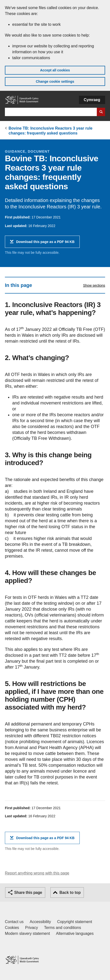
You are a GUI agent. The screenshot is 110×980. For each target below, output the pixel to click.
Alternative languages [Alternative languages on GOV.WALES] (75, 933)
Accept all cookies (55, 70)
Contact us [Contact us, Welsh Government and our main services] (14, 922)
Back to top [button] (70, 893)
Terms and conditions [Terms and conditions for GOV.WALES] (62, 928)
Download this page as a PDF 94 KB (45, 244)
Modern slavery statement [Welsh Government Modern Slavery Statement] (27, 933)
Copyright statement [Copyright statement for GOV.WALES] (75, 922)
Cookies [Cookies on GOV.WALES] (12, 928)
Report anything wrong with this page (37, 873)
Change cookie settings (55, 81)
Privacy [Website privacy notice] (32, 928)
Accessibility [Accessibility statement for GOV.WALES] (40, 922)
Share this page (28, 893)
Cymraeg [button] (92, 100)
